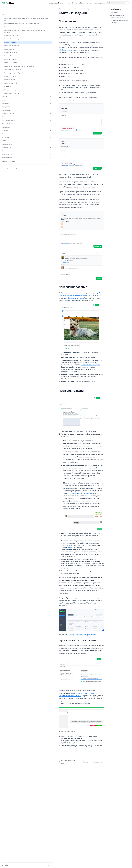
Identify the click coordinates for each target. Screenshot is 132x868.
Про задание (114, 12)
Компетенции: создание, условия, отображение (12, 77)
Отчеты (11, 153)
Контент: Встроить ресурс (12, 48)
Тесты (11, 119)
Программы (11, 126)
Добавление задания (117, 15)
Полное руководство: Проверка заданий (51, 702)
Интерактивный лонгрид (12, 111)
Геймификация (11, 167)
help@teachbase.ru (91, 42)
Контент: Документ (10, 92)
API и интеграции (11, 143)
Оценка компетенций (11, 180)
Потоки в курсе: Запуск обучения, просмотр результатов (12, 23)
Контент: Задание (10, 52)
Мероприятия (11, 129)
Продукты (11, 150)
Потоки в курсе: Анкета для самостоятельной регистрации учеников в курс (12, 15)
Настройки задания (116, 18)
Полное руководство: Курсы (11, 87)
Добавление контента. (57, 356)
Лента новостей (11, 163)
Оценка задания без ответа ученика (120, 21)
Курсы (11, 9)
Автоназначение (11, 173)
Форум (11, 160)
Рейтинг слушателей (11, 72)
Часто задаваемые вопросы (11, 188)
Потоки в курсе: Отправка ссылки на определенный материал (12, 31)
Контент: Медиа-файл (11, 98)
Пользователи (11, 136)
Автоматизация (11, 170)
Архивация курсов (10, 69)
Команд (85, 623)
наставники (73, 567)
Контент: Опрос (9, 65)
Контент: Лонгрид (10, 95)
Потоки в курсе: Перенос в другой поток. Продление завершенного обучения (12, 39)
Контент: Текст (9, 102)
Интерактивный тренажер (12, 106)
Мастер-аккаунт (11, 146)
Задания (11, 116)
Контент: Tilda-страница (12, 45)
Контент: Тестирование (12, 55)
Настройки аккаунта (11, 139)
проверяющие (60, 567)
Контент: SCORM (9, 59)
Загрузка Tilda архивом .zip (12, 82)
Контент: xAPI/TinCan (11, 62)
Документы (11, 156)
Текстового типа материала (66, 448)
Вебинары (11, 123)
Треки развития (11, 177)
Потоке (73, 648)
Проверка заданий (11, 133)
